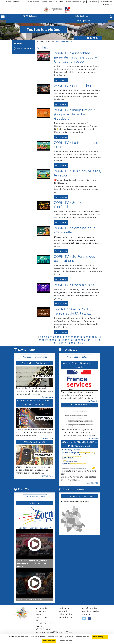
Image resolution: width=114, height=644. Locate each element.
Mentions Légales (91, 611)
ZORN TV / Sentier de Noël (76, 86)
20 (87, 337)
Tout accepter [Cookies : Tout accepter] (100, 637)
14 (69, 337)
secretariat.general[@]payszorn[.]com (54, 632)
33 (66, 340)
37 (79, 340)
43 (99, 340)
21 (90, 337)
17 (78, 337)
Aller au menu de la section (53, 2)
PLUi (31, 21)
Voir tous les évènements (35, 357)
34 (69, 340)
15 (72, 337)
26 (43, 340)
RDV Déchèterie (83, 16)
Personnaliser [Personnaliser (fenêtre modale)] (65, 641)
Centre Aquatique (83, 21)
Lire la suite (48, 397)
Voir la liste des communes (75, 502)
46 (62, 343)
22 (93, 337)
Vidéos (49, 42)
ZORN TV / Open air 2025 (75, 285)
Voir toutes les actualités (79, 357)
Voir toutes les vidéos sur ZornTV (35, 528)
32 (63, 340)
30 (56, 340)
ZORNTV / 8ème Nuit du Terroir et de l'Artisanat (74, 311)
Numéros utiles (90, 608)
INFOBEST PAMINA (79, 404)
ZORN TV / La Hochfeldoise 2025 (76, 145)
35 (72, 340)
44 (55, 343)
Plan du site (92, 2)
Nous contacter (106, 2)
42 (95, 340)
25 (40, 340)
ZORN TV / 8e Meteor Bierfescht (72, 205)
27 (46, 340)
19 (84, 337)
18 (81, 337)
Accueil (40, 42)
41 (92, 340)
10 (58, 337)
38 (82, 340)
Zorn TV (86, 614)
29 (53, 340)
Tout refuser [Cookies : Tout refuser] (49, 641)
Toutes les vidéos (25, 48)
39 (85, 340)
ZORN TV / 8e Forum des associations (75, 259)
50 (75, 343)
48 (69, 343)
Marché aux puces (35, 442)
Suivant (81, 343)
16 (75, 337)
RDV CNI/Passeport (31, 16)
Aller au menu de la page (76, 2)
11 (61, 337)
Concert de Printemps (35, 363)
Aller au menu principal (30, 2)
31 (60, 340)
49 (72, 343)
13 (66, 337)
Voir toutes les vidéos (35, 497)
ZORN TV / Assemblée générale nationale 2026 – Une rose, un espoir (76, 57)
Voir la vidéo (61, 80)
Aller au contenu (12, 2)
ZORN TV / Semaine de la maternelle (75, 230)
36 (76, 340)
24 (100, 337)
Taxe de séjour (106, 4)
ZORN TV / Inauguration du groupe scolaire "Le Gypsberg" (76, 114)
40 (89, 340)
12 (63, 337)
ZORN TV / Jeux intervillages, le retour (77, 173)
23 (96, 337)
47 (65, 343)
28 (50, 340)
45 (58, 343)
